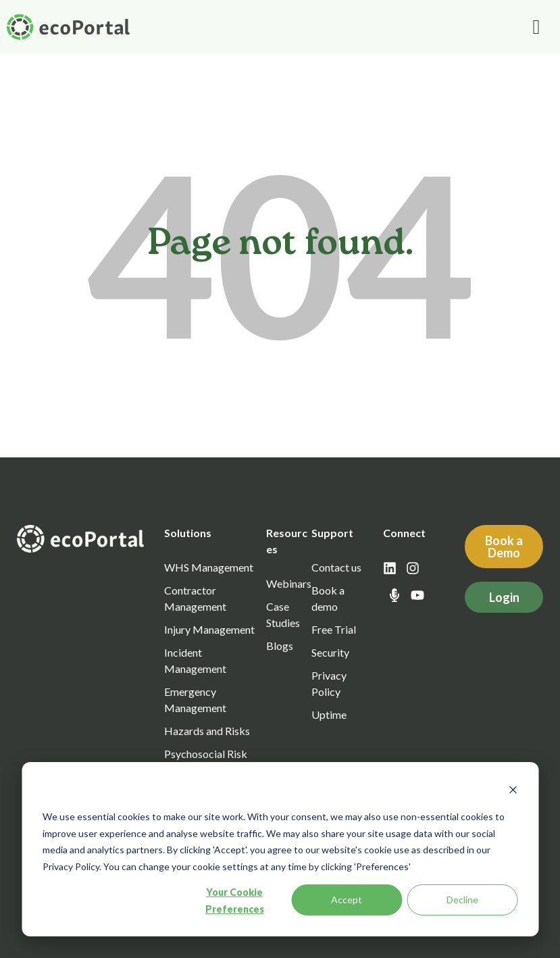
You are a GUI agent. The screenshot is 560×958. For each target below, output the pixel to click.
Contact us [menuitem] (336, 567)
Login (504, 597)
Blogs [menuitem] (280, 646)
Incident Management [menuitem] (195, 660)
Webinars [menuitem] (289, 583)
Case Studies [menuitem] (283, 614)
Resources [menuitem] (287, 541)
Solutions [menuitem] (188, 533)
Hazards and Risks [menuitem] (207, 731)
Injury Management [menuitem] (209, 629)
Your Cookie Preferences (235, 901)
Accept (347, 900)
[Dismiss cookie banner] (513, 791)
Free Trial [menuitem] (334, 629)
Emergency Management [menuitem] (195, 700)
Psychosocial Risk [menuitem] (206, 754)
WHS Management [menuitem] (209, 567)
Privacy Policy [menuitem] (329, 683)
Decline (462, 900)
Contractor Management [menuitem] (195, 598)
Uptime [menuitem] (329, 714)
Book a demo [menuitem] (328, 598)
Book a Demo (504, 547)
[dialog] (280, 849)
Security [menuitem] (330, 652)
